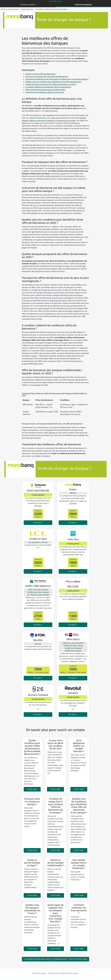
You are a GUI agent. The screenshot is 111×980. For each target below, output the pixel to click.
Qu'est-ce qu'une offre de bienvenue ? (41, 74)
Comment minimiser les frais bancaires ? (79, 909)
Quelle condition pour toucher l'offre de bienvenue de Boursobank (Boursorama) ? (32, 747)
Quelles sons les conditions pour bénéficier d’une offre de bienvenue (53, 82)
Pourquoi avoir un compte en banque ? (32, 802)
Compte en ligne (38, 539)
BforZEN (38, 640)
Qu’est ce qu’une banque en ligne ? (32, 863)
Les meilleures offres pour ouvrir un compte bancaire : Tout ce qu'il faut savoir (56, 959)
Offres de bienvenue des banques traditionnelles (45, 90)
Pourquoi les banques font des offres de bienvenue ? (47, 76)
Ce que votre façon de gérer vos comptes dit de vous (56, 744)
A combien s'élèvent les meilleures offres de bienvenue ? (48, 87)
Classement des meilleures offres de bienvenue (45, 92)
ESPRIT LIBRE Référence (38, 586)
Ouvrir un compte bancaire (10, 9)
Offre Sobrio (73, 639)
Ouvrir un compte (28, 5)
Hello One (73, 539)
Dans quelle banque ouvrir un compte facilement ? (79, 864)
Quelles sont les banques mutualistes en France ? (32, 909)
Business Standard (38, 695)
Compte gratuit (38, 699)
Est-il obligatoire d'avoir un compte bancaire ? (79, 746)
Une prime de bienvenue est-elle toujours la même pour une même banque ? (57, 79)
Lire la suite (32, 789)
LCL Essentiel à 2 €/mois (38, 542)
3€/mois (73, 493)
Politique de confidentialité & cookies (63, 973)
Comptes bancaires (27, 9)
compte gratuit (38, 495)
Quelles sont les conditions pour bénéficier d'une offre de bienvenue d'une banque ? (79, 806)
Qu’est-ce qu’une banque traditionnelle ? (56, 863)
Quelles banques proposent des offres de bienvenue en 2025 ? (51, 84)
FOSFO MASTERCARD (38, 491)
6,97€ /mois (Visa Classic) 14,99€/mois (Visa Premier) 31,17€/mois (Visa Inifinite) (38, 592)
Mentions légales (40, 973)
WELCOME (73, 587)
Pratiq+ (73, 489)
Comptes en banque (83, 5)
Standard (73, 693)
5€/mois (38, 644)
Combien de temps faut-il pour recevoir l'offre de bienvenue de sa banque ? (56, 806)
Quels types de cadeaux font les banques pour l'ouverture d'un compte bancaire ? (56, 913)
